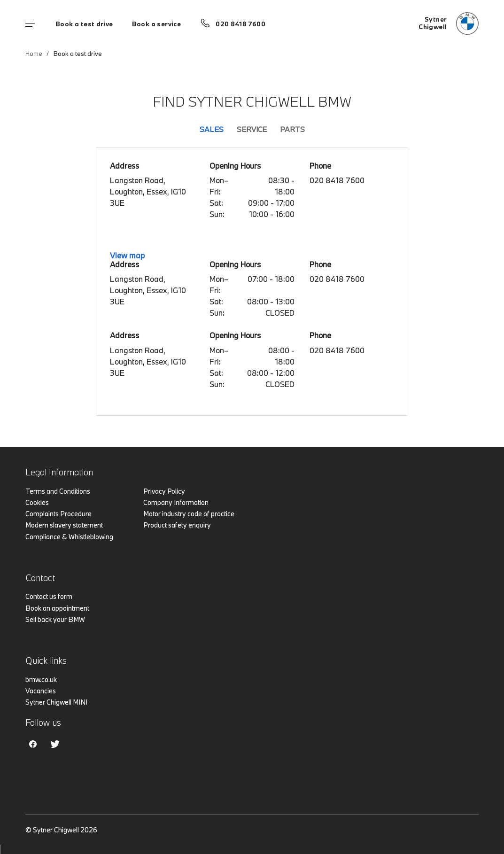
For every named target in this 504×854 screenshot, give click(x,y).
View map (127, 255)
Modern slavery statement (64, 525)
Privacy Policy (164, 491)
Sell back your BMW (55, 619)
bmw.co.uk (41, 679)
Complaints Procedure (58, 514)
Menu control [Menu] (30, 23)
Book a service (156, 24)
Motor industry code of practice (189, 514)
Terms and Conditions (58, 491)
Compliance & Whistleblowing (69, 537)
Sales (212, 129)
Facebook (33, 744)
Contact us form (49, 596)
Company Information (176, 502)
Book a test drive (84, 24)
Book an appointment (57, 608)
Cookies (37, 502)
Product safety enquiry (177, 525)
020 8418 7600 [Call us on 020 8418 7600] (240, 24)
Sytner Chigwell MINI (56, 702)
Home (34, 54)
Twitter (55, 744)
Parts (292, 129)
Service (252, 129)
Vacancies (41, 691)
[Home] (449, 23)
